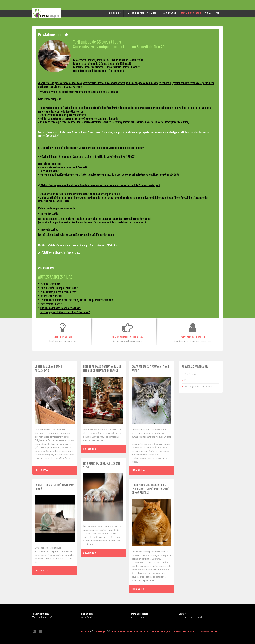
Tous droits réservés (43, 616)
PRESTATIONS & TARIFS (185, 631)
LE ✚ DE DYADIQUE (169, 13)
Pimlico (188, 379)
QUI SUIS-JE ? (115, 13)
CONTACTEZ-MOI (212, 13)
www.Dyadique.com (91, 616)
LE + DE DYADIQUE (161, 631)
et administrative (138, 616)
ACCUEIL (85, 631)
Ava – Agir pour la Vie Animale (199, 386)
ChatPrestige (191, 373)
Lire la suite (41, 470)
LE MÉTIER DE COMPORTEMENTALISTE (141, 13)
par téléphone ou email (191, 616)
